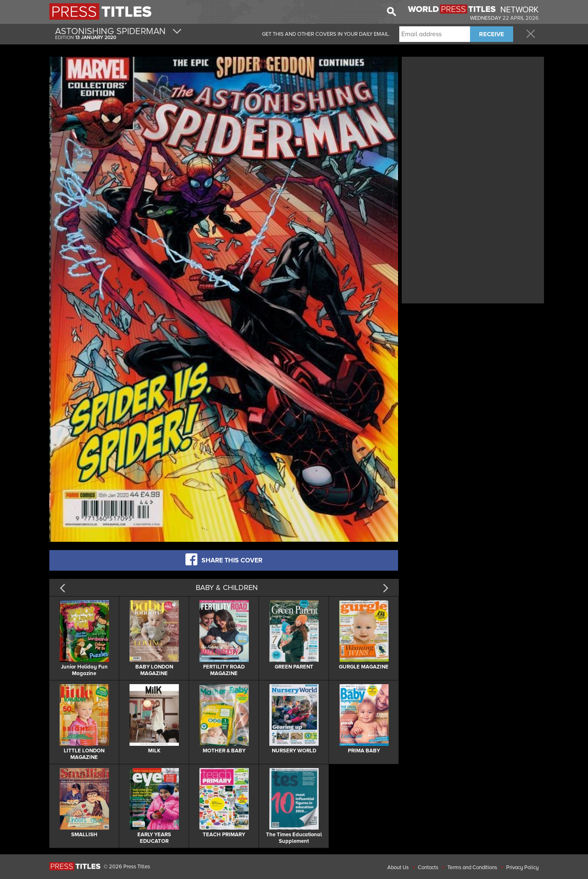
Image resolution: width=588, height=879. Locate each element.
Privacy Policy (522, 867)
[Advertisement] (473, 116)
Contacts (428, 867)
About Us (398, 867)
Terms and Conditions (472, 867)
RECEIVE (492, 34)
